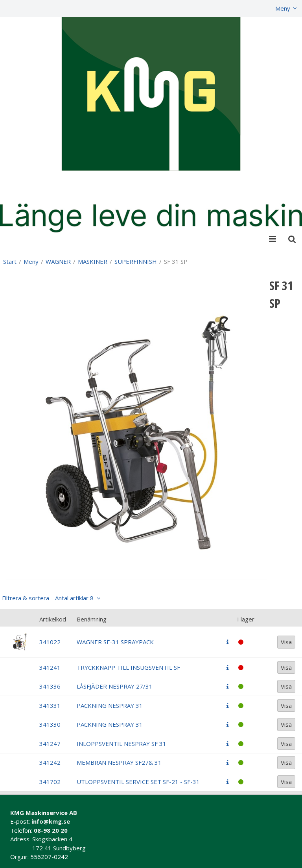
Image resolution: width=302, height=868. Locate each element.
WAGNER (58, 261)
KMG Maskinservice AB (44, 813)
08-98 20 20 (51, 830)
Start (10, 261)
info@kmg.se (51, 821)
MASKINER (93, 261)
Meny (283, 8)
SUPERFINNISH (136, 261)
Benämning (92, 619)
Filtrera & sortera (48, 598)
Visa (286, 642)
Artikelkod (53, 619)
